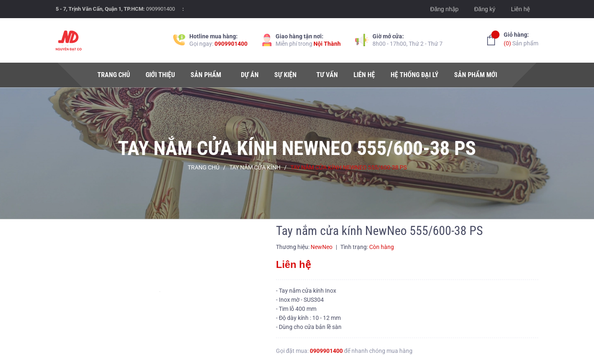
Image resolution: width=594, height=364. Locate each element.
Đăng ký (484, 9)
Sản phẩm (521, 39)
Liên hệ (521, 9)
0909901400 (160, 9)
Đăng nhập (444, 9)
